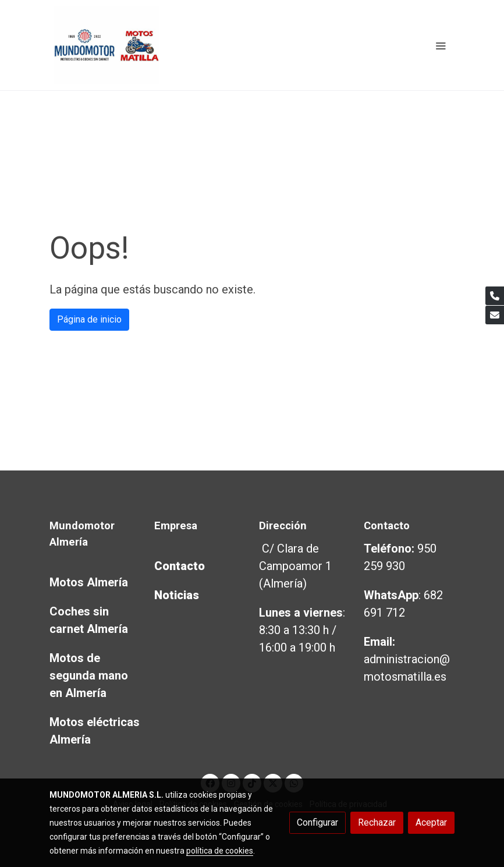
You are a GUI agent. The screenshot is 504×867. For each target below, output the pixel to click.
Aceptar (431, 822)
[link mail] (495, 315)
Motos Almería (89, 582)
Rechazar (377, 822)
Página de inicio (89, 319)
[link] (107, 45)
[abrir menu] (441, 45)
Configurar (317, 822)
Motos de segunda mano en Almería (89, 675)
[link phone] (495, 296)
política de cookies (220, 851)
